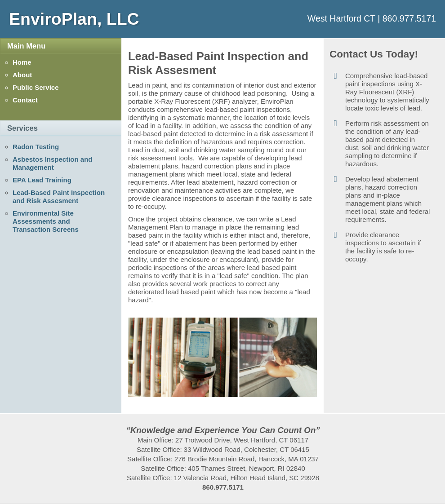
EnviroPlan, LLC (74, 19)
